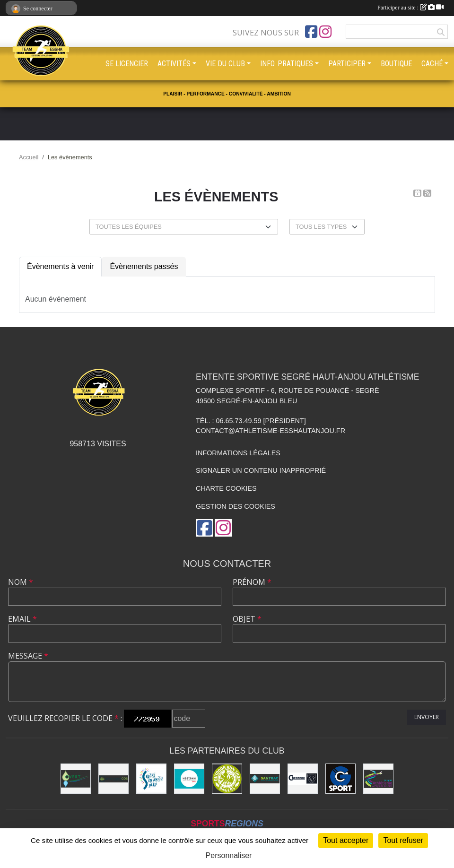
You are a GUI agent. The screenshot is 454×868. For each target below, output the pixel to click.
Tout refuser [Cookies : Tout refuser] (403, 840)
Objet (247, 619)
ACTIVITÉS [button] (174, 64)
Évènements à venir (60, 266)
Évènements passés (144, 266)
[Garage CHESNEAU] (303, 779)
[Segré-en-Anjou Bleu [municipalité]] (151, 779)
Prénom (252, 582)
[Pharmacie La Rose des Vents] (113, 779)
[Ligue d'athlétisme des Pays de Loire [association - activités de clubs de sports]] (378, 779)
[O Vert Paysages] (76, 779)
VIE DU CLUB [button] (225, 64)
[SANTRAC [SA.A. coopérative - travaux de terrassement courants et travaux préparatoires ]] (265, 779)
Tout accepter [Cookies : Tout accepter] (346, 840)
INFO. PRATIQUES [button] (287, 64)
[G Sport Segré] (340, 779)
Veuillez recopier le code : (65, 718)
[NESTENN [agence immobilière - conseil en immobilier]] (189, 779)
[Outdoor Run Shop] (227, 779)
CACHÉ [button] (432, 64)
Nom (21, 582)
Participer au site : (410, 8)
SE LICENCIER (127, 64)
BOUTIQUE (396, 64)
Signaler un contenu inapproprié (261, 470)
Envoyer (427, 717)
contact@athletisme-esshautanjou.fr (271, 431)
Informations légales (238, 453)
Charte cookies (226, 488)
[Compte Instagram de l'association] (325, 32)
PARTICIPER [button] (347, 64)
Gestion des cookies (236, 506)
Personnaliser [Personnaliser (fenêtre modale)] (229, 855)
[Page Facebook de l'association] (311, 32)
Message (28, 656)
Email (22, 619)
